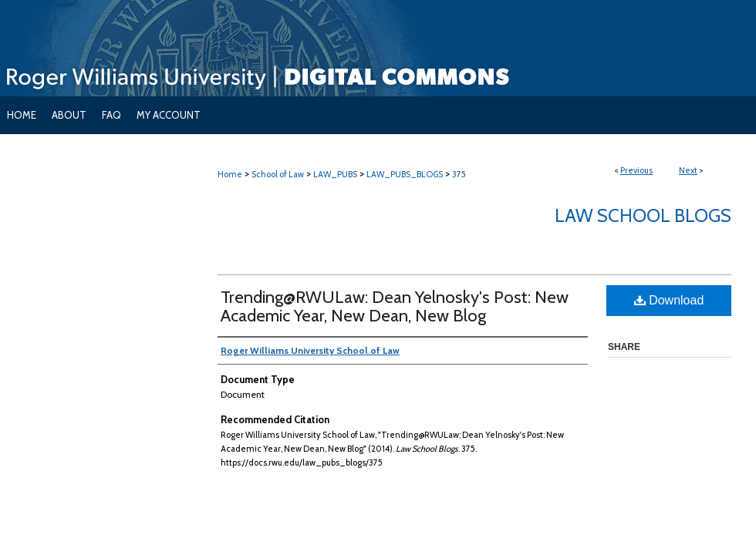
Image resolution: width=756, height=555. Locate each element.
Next (688, 170)
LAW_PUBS (335, 174)
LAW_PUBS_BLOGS (405, 174)
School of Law (278, 174)
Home (230, 174)
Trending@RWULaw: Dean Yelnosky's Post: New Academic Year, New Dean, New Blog (395, 306)
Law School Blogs (643, 215)
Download (669, 300)
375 (459, 174)
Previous (636, 170)
